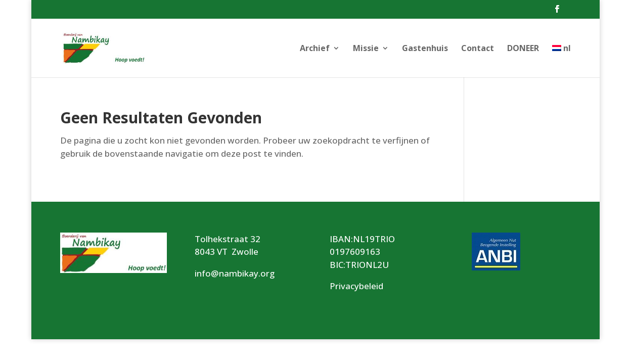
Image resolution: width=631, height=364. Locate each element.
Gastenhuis (425, 49)
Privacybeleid (356, 286)
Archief (315, 49)
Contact (478, 49)
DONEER (523, 49)
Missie (366, 49)
